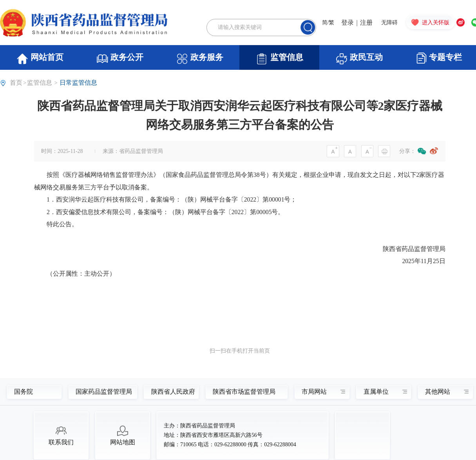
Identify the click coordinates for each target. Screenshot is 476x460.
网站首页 (40, 59)
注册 (366, 22)
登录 (347, 22)
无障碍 (389, 22)
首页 (16, 83)
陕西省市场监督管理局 (242, 392)
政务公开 (120, 59)
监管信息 (279, 59)
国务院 (24, 392)
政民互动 (359, 59)
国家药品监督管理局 (99, 392)
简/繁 (328, 22)
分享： (407, 151)
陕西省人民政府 (169, 392)
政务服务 (200, 59)
